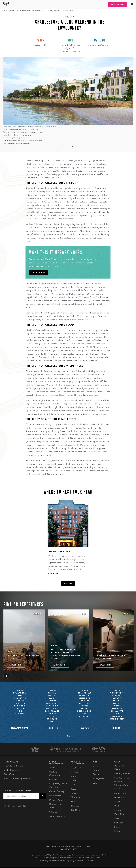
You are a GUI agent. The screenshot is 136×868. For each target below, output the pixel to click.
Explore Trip (16, 665)
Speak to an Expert (13, 766)
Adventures (120, 797)
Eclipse (118, 810)
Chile (74, 776)
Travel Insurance (57, 816)
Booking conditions (55, 773)
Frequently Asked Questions (58, 785)
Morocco (75, 797)
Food (117, 819)
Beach (117, 802)
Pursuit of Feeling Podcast (17, 779)
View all (68, 583)
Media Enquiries (11, 770)
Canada (75, 772)
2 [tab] (69, 736)
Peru (73, 802)
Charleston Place (59, 552)
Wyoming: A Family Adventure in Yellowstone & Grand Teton (66, 654)
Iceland (75, 780)
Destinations (14, 10)
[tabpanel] (66, 540)
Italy (73, 785)
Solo (95, 783)
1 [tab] (67, 736)
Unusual (118, 831)
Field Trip (119, 814)
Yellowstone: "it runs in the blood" (23, 657)
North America (25, 10)
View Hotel (54, 574)
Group (96, 774)
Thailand (75, 806)
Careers (53, 779)
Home (6, 10)
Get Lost (119, 823)
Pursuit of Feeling (120, 767)
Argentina (76, 767)
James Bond (120, 793)
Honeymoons (99, 779)
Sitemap (53, 812)
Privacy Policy (56, 800)
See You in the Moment (122, 779)
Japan (74, 789)
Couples (97, 766)
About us (54, 767)
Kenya (74, 793)
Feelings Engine (122, 773)
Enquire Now (118, 4)
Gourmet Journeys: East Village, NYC (112, 657)
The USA (35, 10)
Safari (117, 827)
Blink (117, 806)
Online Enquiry (57, 791)
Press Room (55, 796)
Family (96, 770)
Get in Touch (10, 774)
